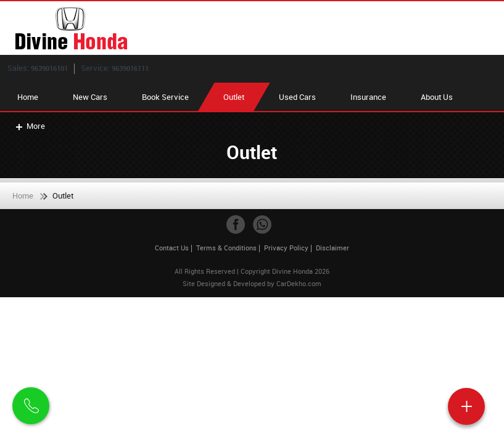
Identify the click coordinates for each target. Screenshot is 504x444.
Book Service (165, 97)
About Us (437, 97)
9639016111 (130, 68)
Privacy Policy (286, 248)
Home (28, 97)
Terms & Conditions (226, 248)
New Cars (90, 97)
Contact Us (172, 248)
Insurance (368, 97)
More (29, 126)
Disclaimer (333, 248)
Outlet (234, 97)
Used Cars (297, 97)
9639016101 (49, 68)
